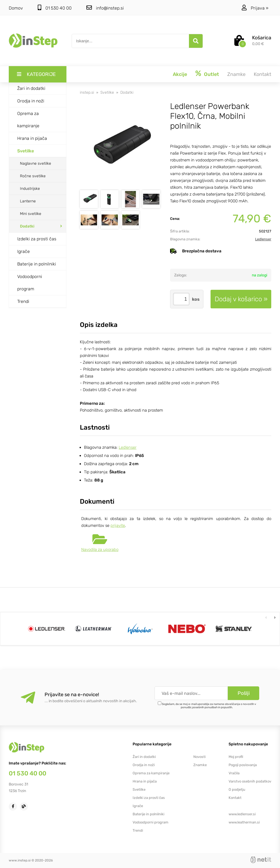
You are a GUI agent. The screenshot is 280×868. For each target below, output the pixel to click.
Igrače (24, 251)
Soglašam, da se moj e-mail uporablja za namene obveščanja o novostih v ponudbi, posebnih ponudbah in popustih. (209, 706)
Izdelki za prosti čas (37, 239)
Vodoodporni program (30, 283)
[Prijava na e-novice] (243, 693)
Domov (16, 8)
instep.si (87, 92)
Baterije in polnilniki (37, 264)
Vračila (234, 773)
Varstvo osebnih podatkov (250, 781)
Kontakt (262, 74)
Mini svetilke (31, 214)
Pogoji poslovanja (243, 765)
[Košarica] (253, 41)
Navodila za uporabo (100, 550)
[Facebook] (14, 806)
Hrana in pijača (32, 138)
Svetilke (26, 151)
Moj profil (236, 757)
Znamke (236, 74)
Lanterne (28, 201)
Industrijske (30, 189)
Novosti (199, 757)
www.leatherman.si (244, 822)
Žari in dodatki (31, 88)
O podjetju (237, 789)
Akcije (180, 74)
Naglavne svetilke (36, 163)
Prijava (260, 8)
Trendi (23, 301)
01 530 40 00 (55, 8)
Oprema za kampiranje (28, 120)
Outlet (212, 74)
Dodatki (27, 226)
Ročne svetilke (33, 176)
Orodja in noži (31, 101)
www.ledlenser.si (242, 814)
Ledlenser (263, 239)
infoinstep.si (105, 8)
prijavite (118, 525)
